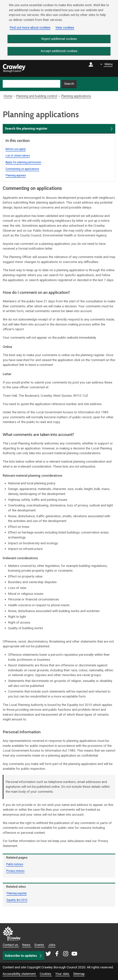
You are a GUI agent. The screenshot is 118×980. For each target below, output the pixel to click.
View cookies (65, 27)
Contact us (11, 945)
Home (8, 96)
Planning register (17, 893)
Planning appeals (16, 176)
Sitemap (79, 974)
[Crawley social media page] (61, 954)
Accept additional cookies (59, 51)
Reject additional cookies (59, 39)
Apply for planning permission (23, 162)
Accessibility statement (20, 974)
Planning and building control (37, 96)
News (27, 945)
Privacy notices (15, 871)
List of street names (18, 156)
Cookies (46, 974)
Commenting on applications (22, 169)
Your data (63, 974)
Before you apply (16, 149)
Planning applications (76, 96)
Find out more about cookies (30, 27)
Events (40, 945)
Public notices (15, 864)
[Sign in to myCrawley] (92, 68)
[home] (14, 69)
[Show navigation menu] (106, 64)
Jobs (52, 945)
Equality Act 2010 (17, 900)
